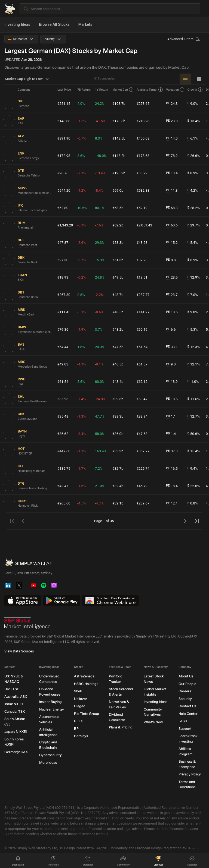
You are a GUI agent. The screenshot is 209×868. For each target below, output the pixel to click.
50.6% (194, 434)
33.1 (172, 347)
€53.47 (142, 399)
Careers (185, 691)
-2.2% (99, 295)
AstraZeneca (84, 676)
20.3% (100, 347)
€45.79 (142, 486)
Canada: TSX (15, 711)
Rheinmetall (26, 228)
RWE (21, 384)
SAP (21, 123)
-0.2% (82, 277)
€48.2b (118, 329)
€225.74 (143, 468)
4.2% (193, 191)
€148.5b (119, 138)
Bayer (21, 436)
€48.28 (142, 243)
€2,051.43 (144, 225)
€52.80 (63, 208)
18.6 (172, 312)
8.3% (99, 138)
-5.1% (82, 312)
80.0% (100, 382)
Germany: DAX (16, 752)
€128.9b (119, 173)
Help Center (188, 714)
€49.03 (63, 364)
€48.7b (118, 295)
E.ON (21, 280)
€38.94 (142, 416)
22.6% (194, 486)
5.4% (193, 243)
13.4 (172, 173)
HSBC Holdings (86, 684)
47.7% (100, 416)
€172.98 (64, 156)
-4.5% (82, 503)
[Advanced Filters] (184, 39)
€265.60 (64, 503)
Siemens (23, 106)
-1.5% (82, 121)
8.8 (171, 260)
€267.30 (64, 295)
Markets (85, 24)
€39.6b (118, 399)
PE (168, 103)
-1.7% (82, 468)
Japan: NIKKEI (16, 732)
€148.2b (119, 156)
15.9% (100, 260)
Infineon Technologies (32, 210)
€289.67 (143, 503)
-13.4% (100, 173)
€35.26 (63, 399)
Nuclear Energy (52, 709)
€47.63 (142, 434)
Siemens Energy (28, 158)
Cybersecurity (50, 755)
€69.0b (118, 190)
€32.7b (118, 468)
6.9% (193, 260)
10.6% (82, 208)
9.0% (193, 104)
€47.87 (63, 243)
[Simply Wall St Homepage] (10, 9)
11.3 (172, 191)
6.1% (193, 138)
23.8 (172, 121)
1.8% (81, 347)
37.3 (172, 451)
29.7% (194, 225)
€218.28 (143, 121)
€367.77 (143, 451)
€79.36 (63, 329)
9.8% (193, 312)
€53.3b (118, 243)
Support (185, 729)
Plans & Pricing (121, 727)
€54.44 (63, 347)
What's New (153, 722)
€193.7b (119, 104)
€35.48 (63, 416)
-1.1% (82, 451)
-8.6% (99, 312)
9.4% (193, 469)
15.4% (194, 451)
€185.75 (64, 468)
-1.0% (193, 382)
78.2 (172, 156)
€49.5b (118, 277)
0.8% (81, 295)
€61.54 (63, 382)
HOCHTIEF (25, 454)
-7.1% (82, 173)
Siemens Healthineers (32, 401)
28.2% (194, 208)
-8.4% (99, 190)
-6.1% (82, 225)
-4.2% (82, 190)
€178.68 (143, 156)
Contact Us (187, 706)
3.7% (99, 329)
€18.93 (63, 277)
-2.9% (82, 243)
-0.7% (82, 138)
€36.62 (63, 434)
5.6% (81, 382)
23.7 (172, 295)
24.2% (100, 104)
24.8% (100, 277)
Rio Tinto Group (87, 714)
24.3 (172, 104)
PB (168, 416)
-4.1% (82, 364)
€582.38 (143, 190)
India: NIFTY (14, 704)
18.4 (172, 486)
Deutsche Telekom (30, 176)
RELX (78, 721)
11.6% (194, 399)
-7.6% (99, 225)
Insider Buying (50, 702)
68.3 (172, 208)
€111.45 (64, 312)
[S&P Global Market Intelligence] (27, 623)
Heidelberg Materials (31, 471)
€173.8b (119, 121)
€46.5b (118, 364)
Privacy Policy (190, 774)
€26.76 (63, 173)
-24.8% (100, 399)
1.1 (171, 416)
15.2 (172, 243)
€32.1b (118, 503)
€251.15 (64, 104)
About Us (186, 676)
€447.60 (64, 451)
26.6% (194, 156)
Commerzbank (27, 419)
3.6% (81, 156)
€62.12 (142, 382)
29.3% (100, 243)
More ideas (48, 763)
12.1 (172, 503)
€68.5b (118, 208)
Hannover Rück (28, 506)
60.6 (172, 225)
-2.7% (82, 260)
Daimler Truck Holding (32, 488)
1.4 (171, 434)
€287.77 (143, 295)
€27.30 (63, 260)
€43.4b (118, 382)
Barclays (81, 736)
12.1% (194, 364)
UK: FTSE (12, 689)
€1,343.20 (65, 225)
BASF (21, 349)
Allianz (22, 141)
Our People (187, 684)
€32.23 (142, 260)
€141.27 (143, 312)
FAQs (183, 721)
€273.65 (143, 104)
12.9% (194, 277)
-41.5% (100, 121)
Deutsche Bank (28, 262)
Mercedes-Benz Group (32, 367)
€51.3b (118, 260)
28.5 (172, 277)
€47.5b (118, 347)
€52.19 (142, 208)
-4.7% (99, 503)
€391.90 (64, 138)
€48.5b (118, 312)
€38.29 (142, 173)
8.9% (193, 173)
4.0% (81, 104)
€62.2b (118, 225)
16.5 (172, 469)
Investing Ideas (17, 24)
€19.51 (142, 277)
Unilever (81, 699)
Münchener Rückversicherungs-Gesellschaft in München (35, 193)
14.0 (172, 138)
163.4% (101, 451)
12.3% (194, 347)
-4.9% (82, 329)
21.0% (100, 486)
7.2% (99, 468)
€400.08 (143, 138)
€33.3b (118, 451)
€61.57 (142, 364)
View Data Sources (19, 651)
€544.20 (64, 190)
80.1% (100, 208)
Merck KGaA (26, 315)
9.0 (171, 364)
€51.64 (142, 347)
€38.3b (118, 416)
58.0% (100, 434)
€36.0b (118, 434)
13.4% (194, 121)
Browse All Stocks (54, 24)
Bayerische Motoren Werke (35, 332)
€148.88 (64, 121)
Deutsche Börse (28, 297)
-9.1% (99, 364)
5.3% (193, 330)
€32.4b (118, 486)
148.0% (101, 156)
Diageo (80, 706)
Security (185, 699)
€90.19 (142, 329)
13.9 (172, 382)
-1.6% (82, 486)
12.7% (194, 416)
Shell (78, 691)
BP (76, 729)
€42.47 (63, 486)
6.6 (171, 330)
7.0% (193, 295)
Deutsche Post (27, 245)
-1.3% (82, 416)
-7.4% (82, 399)
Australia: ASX (16, 697)
